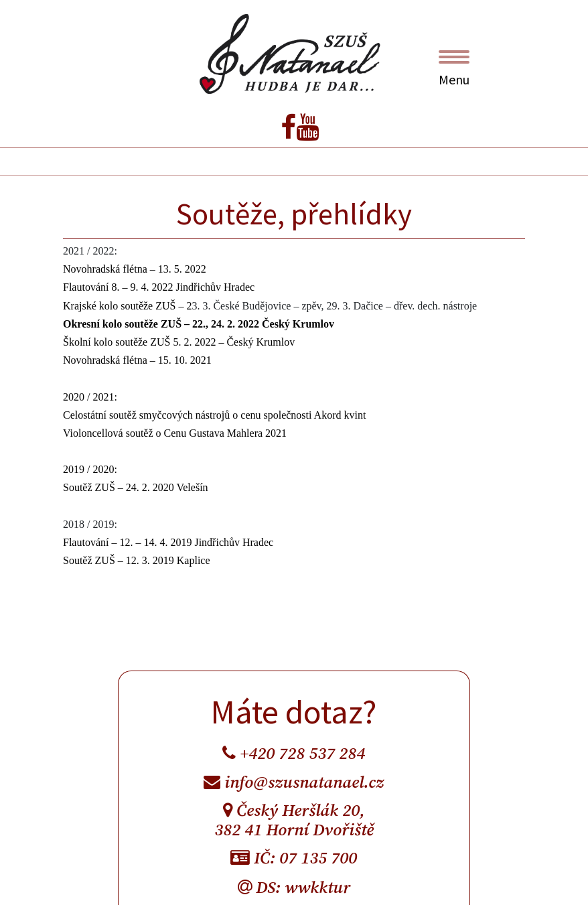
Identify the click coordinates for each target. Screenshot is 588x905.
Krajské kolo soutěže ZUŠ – (125, 306)
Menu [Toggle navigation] (454, 69)
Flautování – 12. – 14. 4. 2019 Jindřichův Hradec (168, 542)
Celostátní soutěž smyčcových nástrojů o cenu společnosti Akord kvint (214, 415)
